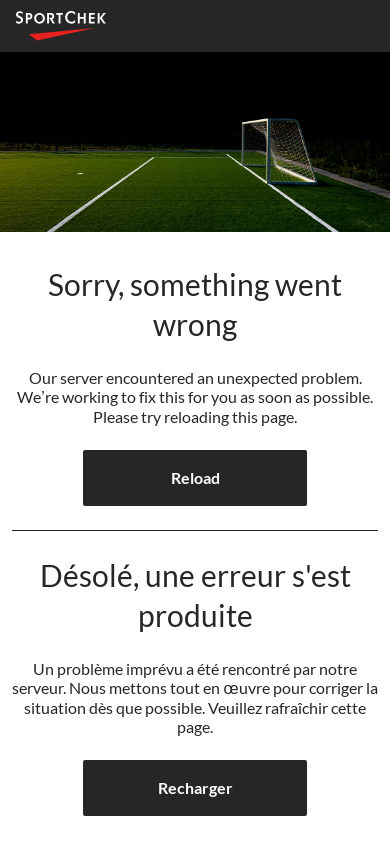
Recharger (195, 787)
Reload (195, 477)
